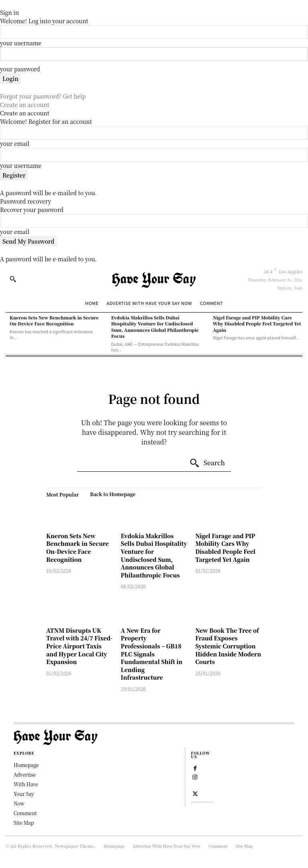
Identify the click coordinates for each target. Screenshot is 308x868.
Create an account (25, 105)
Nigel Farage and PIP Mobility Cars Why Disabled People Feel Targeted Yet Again (257, 324)
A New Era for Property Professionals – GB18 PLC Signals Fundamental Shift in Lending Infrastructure (152, 654)
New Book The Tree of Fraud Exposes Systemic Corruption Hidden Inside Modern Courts (228, 646)
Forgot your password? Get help (43, 96)
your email (15, 143)
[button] (13, 279)
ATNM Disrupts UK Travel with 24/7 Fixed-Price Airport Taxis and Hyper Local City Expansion (79, 646)
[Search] (207, 463)
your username (21, 43)
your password (20, 69)
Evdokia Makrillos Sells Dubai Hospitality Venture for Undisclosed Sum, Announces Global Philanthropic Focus (155, 327)
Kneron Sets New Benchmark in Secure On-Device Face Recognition (54, 320)
